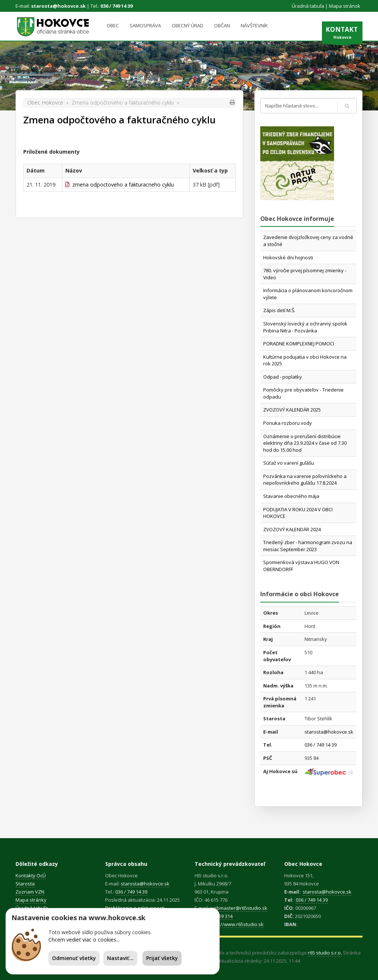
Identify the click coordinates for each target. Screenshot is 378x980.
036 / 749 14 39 (116, 6)
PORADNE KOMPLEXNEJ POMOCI (299, 344)
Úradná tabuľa (308, 6)
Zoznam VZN (30, 892)
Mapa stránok (345, 6)
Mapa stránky (31, 900)
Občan (222, 25)
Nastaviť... (120, 958)
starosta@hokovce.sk (58, 6)
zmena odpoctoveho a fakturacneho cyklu (120, 185)
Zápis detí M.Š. (279, 310)
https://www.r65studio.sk (236, 924)
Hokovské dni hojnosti (288, 257)
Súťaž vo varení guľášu (289, 463)
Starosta (25, 884)
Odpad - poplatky (283, 377)
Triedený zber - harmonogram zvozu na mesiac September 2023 (308, 546)
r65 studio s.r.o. (325, 953)
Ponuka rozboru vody (288, 423)
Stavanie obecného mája (291, 496)
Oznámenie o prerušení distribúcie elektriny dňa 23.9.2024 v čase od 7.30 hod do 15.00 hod (305, 443)
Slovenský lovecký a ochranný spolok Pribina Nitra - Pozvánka (305, 327)
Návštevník (254, 25)
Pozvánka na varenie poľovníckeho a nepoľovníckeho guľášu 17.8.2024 (305, 480)
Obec (113, 25)
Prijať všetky (162, 958)
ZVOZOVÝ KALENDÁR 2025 (292, 410)
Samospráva (145, 25)
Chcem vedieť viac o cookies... (84, 940)
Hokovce (342, 34)
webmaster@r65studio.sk (239, 908)
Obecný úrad (188, 25)
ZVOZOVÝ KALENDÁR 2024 (292, 529)
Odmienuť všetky (74, 958)
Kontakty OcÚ (31, 875)
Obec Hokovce (45, 103)
